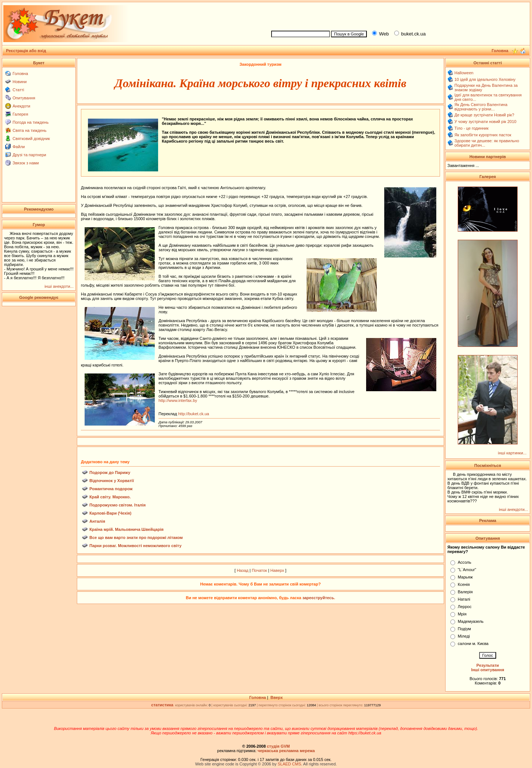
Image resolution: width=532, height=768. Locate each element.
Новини (20, 82)
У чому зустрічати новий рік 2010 (485, 122)
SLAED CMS (289, 764)
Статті (18, 90)
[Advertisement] (398, 15)
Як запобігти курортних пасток (483, 135)
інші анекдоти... (59, 286)
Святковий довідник (31, 139)
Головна (20, 74)
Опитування (24, 98)
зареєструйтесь (318, 598)
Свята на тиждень (30, 130)
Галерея (20, 114)
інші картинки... (512, 453)
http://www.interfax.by (178, 400)
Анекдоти (21, 106)
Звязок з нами (26, 163)
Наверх (277, 570)
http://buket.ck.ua (194, 414)
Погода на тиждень (30, 122)
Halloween (464, 73)
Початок (259, 570)
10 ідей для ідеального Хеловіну (485, 79)
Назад (243, 570)
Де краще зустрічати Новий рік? (484, 115)
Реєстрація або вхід (26, 51)
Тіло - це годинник (471, 128)
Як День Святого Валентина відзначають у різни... (481, 107)
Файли (19, 147)
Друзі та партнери (29, 155)
